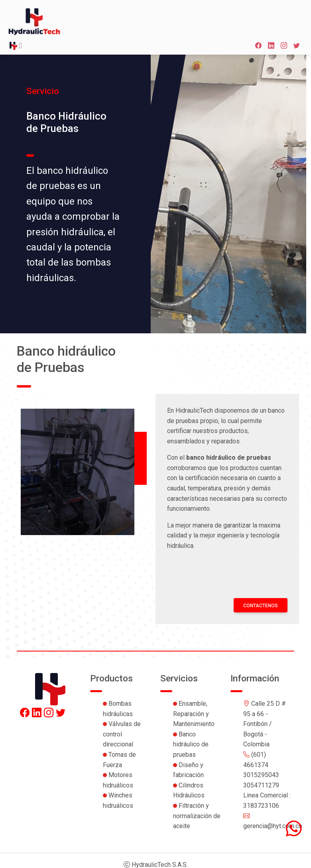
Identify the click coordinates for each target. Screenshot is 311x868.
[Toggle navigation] (16, 46)
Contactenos (261, 606)
